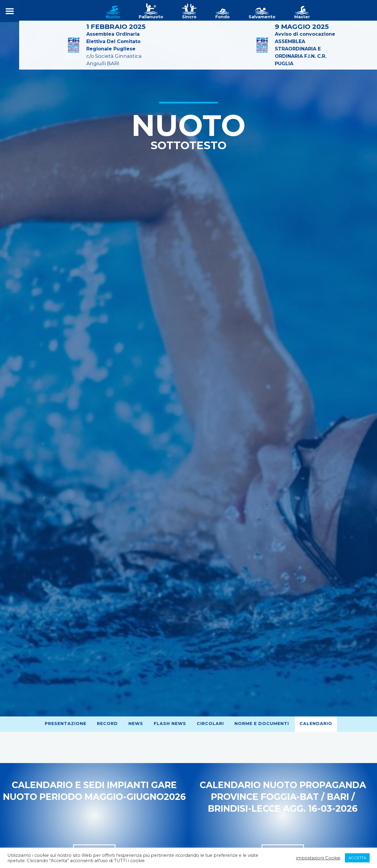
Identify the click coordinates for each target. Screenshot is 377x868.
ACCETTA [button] (357, 858)
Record (107, 724)
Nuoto (113, 17)
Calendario (316, 724)
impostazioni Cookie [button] (318, 858)
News (136, 724)
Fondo (223, 17)
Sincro (189, 17)
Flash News (170, 724)
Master (302, 17)
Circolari (210, 724)
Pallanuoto (151, 17)
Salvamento (262, 17)
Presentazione (66, 724)
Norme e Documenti (262, 724)
